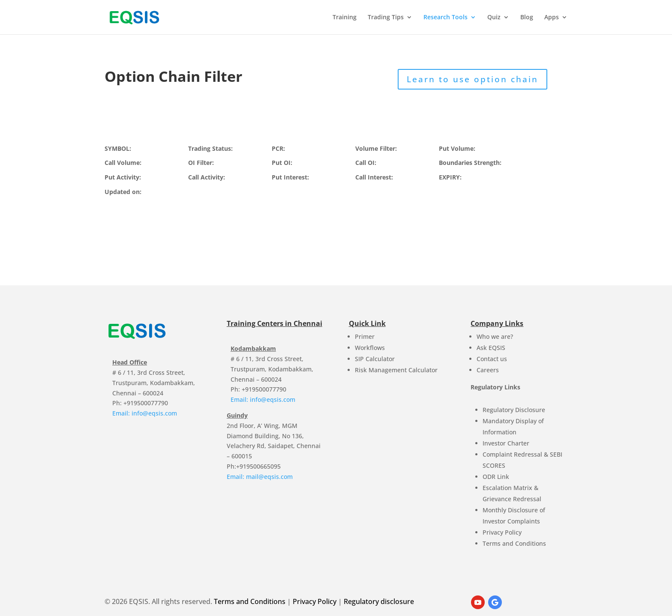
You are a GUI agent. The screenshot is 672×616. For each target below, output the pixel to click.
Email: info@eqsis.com (145, 413)
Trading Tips (386, 18)
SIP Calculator (375, 359)
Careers (488, 370)
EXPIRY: (450, 177)
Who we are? (495, 336)
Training (345, 18)
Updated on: (123, 192)
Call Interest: (374, 177)
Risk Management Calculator (396, 370)
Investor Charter (506, 443)
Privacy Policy (502, 532)
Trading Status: (210, 148)
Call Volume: (123, 163)
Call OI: (366, 163)
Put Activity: (123, 177)
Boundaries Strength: (470, 163)
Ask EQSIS (491, 348)
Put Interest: (290, 177)
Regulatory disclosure (379, 601)
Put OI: (282, 163)
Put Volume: (457, 148)
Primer (365, 336)
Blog (527, 18)
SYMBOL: (118, 148)
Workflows (370, 348)
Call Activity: (207, 177)
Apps (552, 18)
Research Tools (445, 18)
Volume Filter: (376, 148)
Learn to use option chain (472, 79)
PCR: (278, 148)
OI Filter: (201, 163)
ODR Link (496, 477)
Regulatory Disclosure (514, 410)
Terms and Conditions (514, 543)
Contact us (492, 359)
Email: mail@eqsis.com (260, 477)
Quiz (494, 18)
